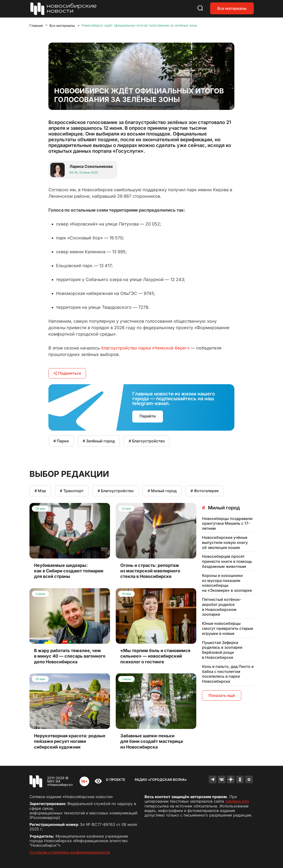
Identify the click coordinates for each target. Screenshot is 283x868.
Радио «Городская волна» (161, 780)
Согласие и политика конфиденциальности (70, 852)
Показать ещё (222, 695)
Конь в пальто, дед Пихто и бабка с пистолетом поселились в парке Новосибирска (228, 674)
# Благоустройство (147, 441)
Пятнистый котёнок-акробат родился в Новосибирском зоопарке (222, 607)
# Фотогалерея (205, 491)
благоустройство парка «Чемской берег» (145, 348)
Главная (36, 25)
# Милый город (162, 491)
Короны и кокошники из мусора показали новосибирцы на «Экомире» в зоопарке (227, 583)
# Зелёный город (99, 441)
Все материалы (232, 8)
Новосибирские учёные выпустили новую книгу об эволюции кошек (225, 542)
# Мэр (40, 491)
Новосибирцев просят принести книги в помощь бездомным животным (227, 561)
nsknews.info (237, 801)
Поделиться (67, 373)
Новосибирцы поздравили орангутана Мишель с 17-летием (227, 524)
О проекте (116, 780)
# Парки (61, 441)
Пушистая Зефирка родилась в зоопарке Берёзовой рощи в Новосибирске (222, 650)
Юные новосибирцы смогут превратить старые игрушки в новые (228, 628)
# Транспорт (72, 491)
